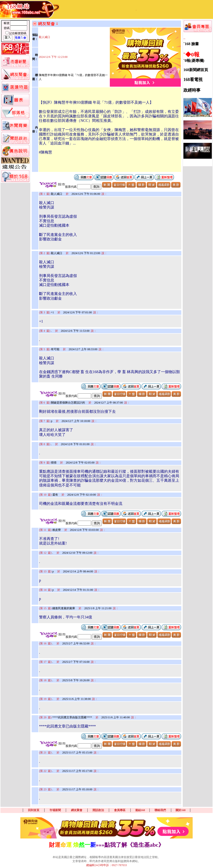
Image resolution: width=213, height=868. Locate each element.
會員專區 (120, 810)
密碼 (7, 28)
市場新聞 (55, 810)
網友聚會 (77, 810)
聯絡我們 (160, 810)
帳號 (7, 23)
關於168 (181, 810)
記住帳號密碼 (18, 33)
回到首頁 (34, 810)
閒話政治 (98, 810)
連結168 (140, 810)
